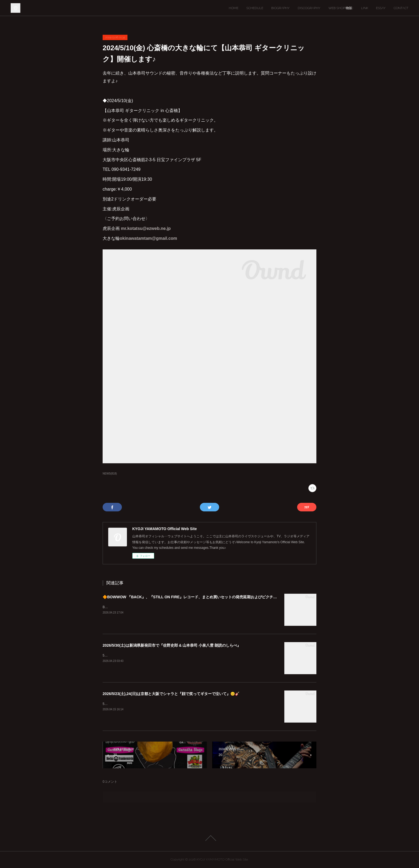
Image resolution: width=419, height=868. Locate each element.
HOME (234, 8)
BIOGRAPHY (280, 8)
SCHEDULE (255, 8)
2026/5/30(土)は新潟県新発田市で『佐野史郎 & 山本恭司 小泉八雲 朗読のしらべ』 (172, 645)
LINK (364, 8)
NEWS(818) (110, 474)
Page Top (210, 838)
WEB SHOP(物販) (341, 8)
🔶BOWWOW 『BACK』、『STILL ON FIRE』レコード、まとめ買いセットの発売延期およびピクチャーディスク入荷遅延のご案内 (214, 597)
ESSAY (381, 8)
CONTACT (401, 8)
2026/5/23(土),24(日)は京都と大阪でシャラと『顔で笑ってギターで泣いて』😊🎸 (171, 694)
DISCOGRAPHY (309, 8)
